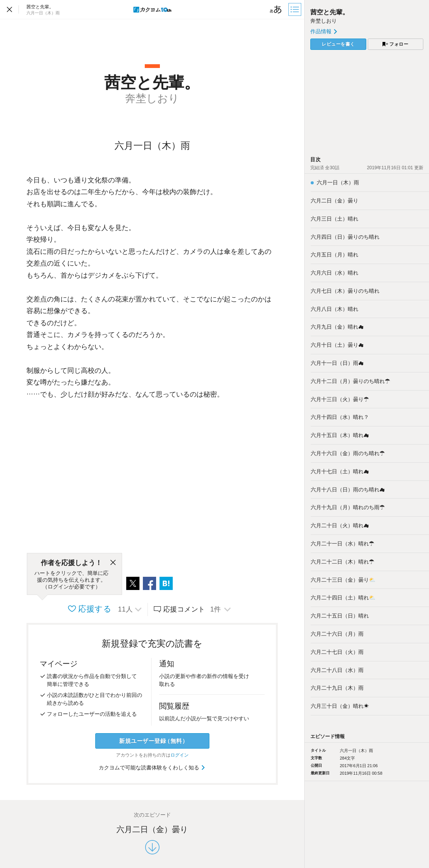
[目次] (296, 9)
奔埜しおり (324, 21)
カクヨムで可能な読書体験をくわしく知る (152, 768)
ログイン (180, 755)
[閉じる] (113, 563)
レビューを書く (338, 44)
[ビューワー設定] (276, 9)
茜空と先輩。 (330, 12)
